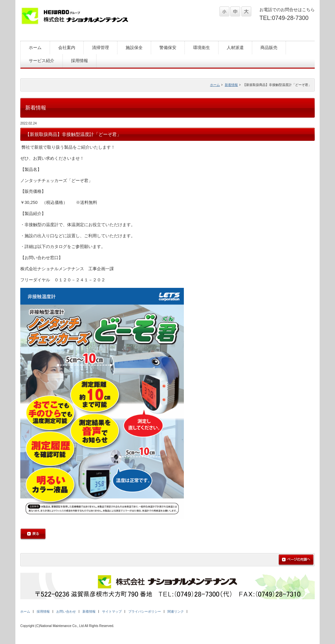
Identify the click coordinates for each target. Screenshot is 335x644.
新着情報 (231, 85)
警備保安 (168, 48)
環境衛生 (202, 48)
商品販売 (269, 48)
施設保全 (134, 48)
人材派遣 (235, 48)
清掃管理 (100, 48)
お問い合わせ (66, 611)
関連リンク (176, 611)
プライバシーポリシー (145, 611)
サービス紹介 (42, 61)
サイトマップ (112, 611)
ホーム (35, 48)
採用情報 (79, 61)
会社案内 (67, 48)
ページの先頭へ (296, 560)
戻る (33, 534)
